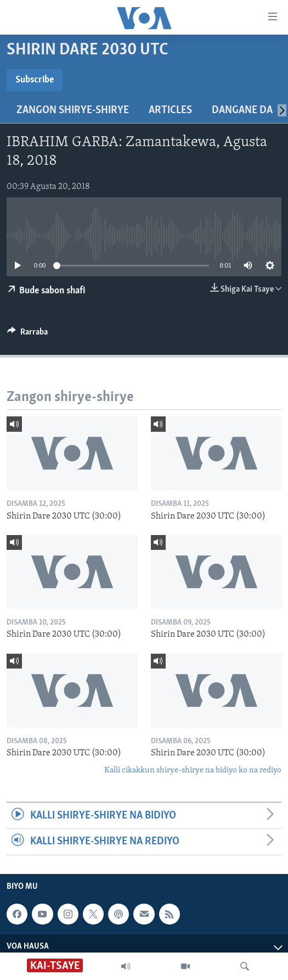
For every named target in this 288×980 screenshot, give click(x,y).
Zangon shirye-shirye (73, 110)
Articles (170, 110)
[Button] (27, 335)
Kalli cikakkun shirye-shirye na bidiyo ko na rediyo (193, 770)
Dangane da (242, 110)
